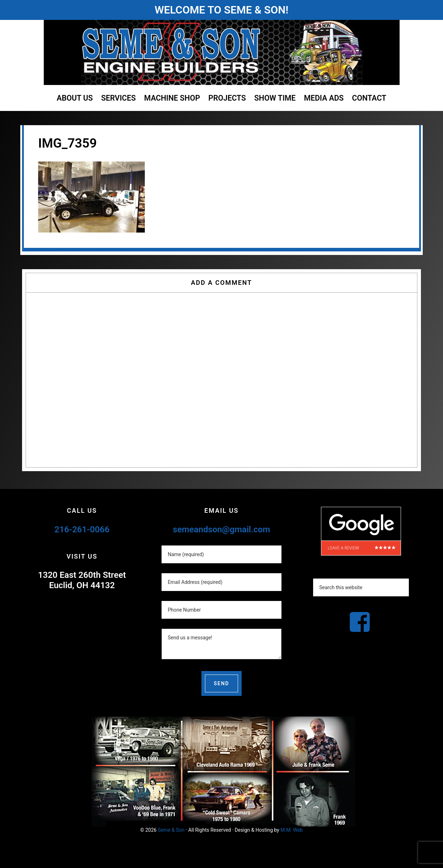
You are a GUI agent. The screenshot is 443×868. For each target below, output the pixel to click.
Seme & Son (171, 830)
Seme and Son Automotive (221, 52)
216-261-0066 (82, 529)
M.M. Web (292, 830)
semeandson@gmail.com (221, 529)
